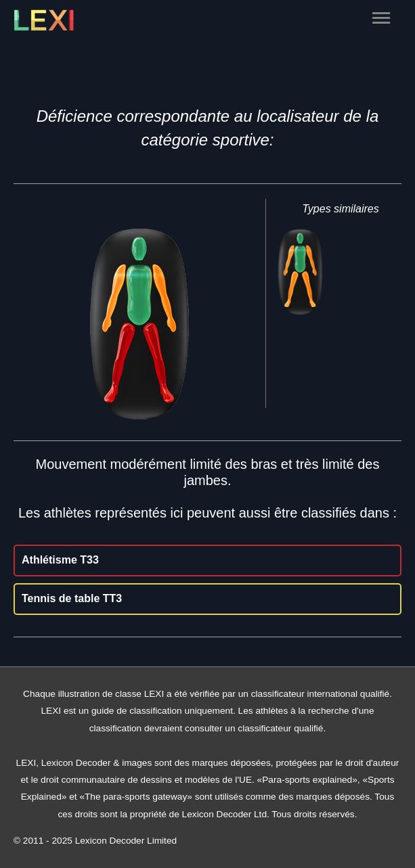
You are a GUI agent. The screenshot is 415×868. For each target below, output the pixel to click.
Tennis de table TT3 (72, 598)
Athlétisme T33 (60, 560)
